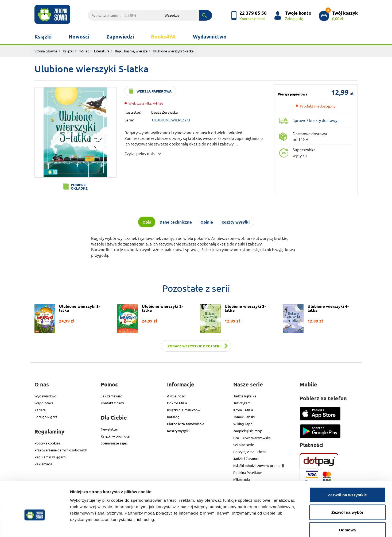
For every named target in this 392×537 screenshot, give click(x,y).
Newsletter (109, 429)
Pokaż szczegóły (285, 526)
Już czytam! (242, 403)
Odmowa (347, 502)
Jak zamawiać (112, 396)
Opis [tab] (147, 222)
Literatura (102, 51)
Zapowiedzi (120, 37)
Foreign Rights (46, 417)
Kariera (40, 410)
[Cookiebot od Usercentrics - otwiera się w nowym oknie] (35, 527)
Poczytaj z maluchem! (250, 452)
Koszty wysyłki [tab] (236, 222)
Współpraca (44, 403)
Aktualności (176, 396)
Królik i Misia (243, 410)
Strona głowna (46, 51)
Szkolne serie (244, 445)
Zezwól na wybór (347, 484)
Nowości (79, 37)
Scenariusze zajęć (114, 443)
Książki (43, 37)
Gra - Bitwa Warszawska (252, 438)
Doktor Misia (177, 403)
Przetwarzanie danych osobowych (61, 450)
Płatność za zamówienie (186, 424)
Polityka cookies (47, 443)
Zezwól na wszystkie (347, 467)
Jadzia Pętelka (245, 396)
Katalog (173, 417)
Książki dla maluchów (184, 410)
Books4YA (163, 37)
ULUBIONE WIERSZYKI (171, 120)
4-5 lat (84, 51)
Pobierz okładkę (79, 186)
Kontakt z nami (112, 403)
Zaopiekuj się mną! (248, 431)
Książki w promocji (115, 436)
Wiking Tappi (243, 424)
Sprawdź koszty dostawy (315, 120)
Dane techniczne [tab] (176, 222)
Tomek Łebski (244, 417)
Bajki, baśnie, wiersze (131, 51)
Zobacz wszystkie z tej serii (195, 346)
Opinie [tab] (207, 222)
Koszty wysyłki (178, 431)
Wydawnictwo (210, 37)
